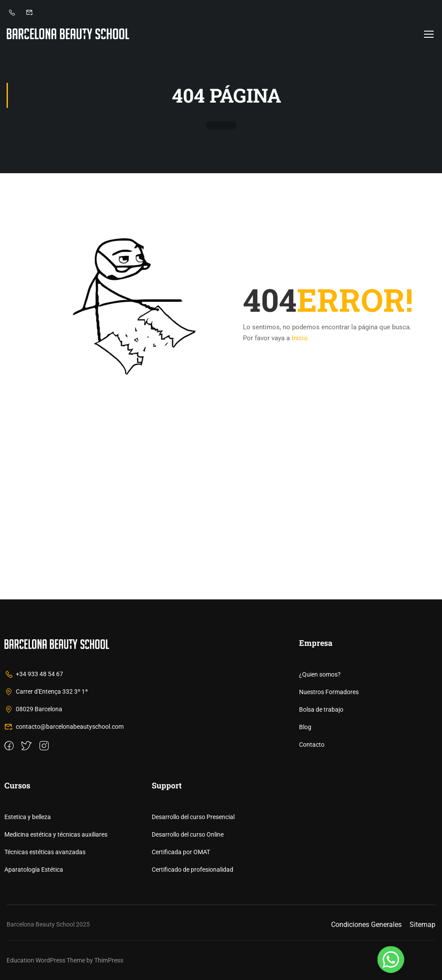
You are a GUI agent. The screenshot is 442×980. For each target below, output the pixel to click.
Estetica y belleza (28, 817)
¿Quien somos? (320, 674)
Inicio (300, 338)
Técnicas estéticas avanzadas (45, 852)
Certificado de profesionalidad (192, 870)
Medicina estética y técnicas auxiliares (56, 834)
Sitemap (422, 925)
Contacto (312, 745)
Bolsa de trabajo (321, 709)
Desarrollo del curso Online (188, 834)
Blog (305, 727)
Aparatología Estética (34, 870)
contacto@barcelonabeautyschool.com (64, 727)
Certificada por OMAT (181, 852)
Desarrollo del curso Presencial (193, 817)
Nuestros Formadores (329, 692)
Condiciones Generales (366, 925)
